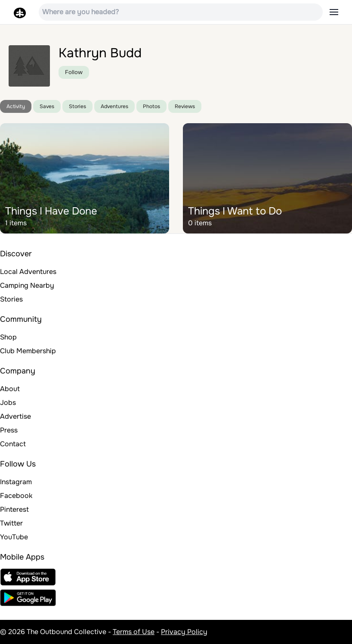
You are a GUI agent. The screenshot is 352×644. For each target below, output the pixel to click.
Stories (77, 106)
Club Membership (28, 351)
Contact (13, 444)
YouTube (14, 537)
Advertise (15, 416)
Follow (74, 72)
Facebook (16, 496)
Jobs (8, 403)
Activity (16, 106)
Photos (151, 106)
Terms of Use (134, 632)
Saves (47, 106)
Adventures (114, 106)
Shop (8, 337)
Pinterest (14, 509)
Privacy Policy (184, 632)
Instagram (16, 482)
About (10, 389)
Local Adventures (28, 272)
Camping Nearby (27, 285)
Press (9, 430)
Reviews (185, 106)
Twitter (11, 523)
